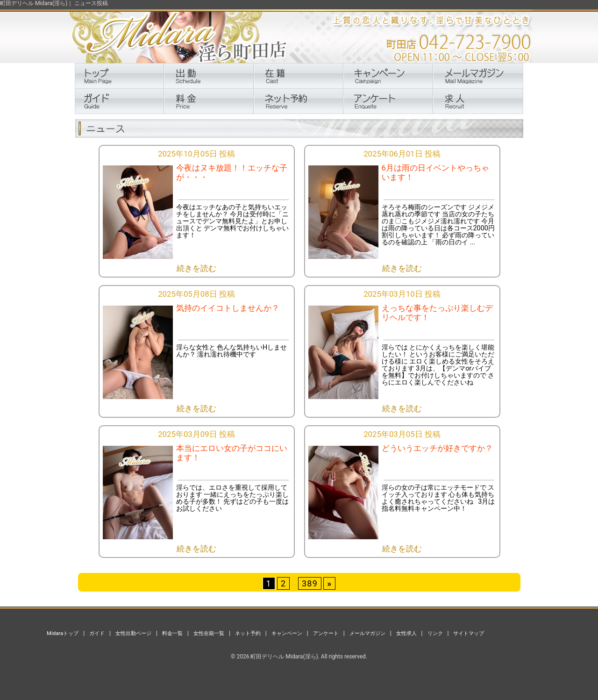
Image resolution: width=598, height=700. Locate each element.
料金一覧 (172, 633)
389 (310, 583)
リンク (435, 633)
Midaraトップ (63, 633)
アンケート (326, 633)
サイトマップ (469, 633)
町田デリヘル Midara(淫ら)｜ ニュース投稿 (54, 3)
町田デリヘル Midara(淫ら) (284, 657)
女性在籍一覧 (209, 633)
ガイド (97, 633)
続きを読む (196, 268)
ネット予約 (248, 633)
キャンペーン (287, 633)
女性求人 (406, 633)
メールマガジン (367, 633)
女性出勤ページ (133, 633)
